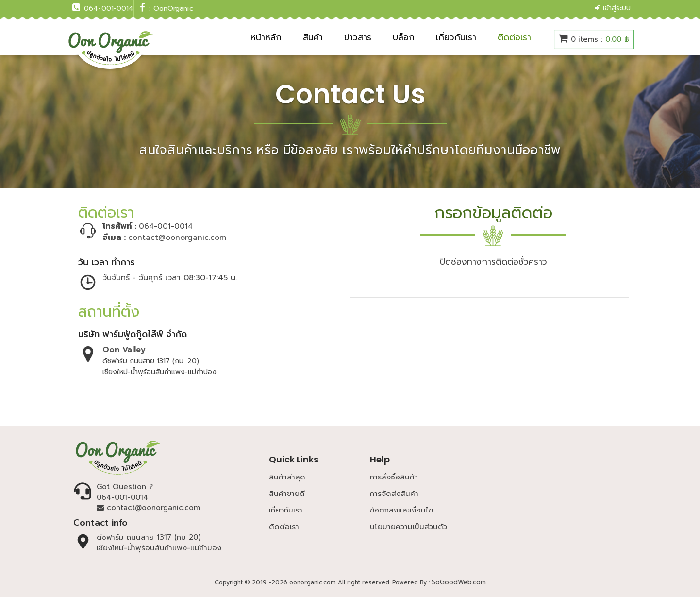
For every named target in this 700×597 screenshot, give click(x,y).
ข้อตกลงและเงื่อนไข (401, 510)
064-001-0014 (122, 497)
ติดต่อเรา (514, 37)
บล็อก (404, 37)
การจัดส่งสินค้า (394, 494)
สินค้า (313, 37)
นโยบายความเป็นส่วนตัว (408, 527)
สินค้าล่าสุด (287, 477)
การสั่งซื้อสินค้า (394, 477)
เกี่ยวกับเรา (456, 37)
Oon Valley (124, 350)
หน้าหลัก (266, 37)
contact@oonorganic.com (177, 238)
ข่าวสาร (358, 37)
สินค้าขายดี (287, 494)
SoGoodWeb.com (459, 582)
